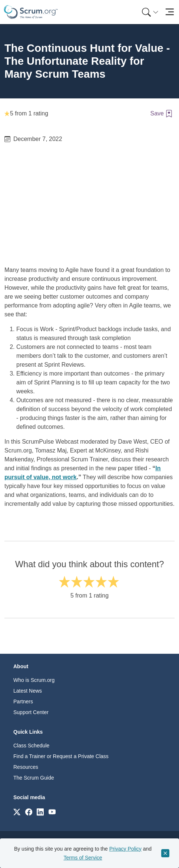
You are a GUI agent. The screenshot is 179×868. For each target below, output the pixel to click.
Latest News (28, 691)
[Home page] (31, 12)
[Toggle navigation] (170, 12)
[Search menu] (150, 12)
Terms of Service (83, 858)
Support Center (31, 712)
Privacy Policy (125, 849)
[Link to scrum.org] (17, 812)
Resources (26, 767)
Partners (23, 702)
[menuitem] (149, 12)
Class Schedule (31, 746)
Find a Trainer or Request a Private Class (61, 756)
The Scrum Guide (34, 778)
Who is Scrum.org (34, 680)
